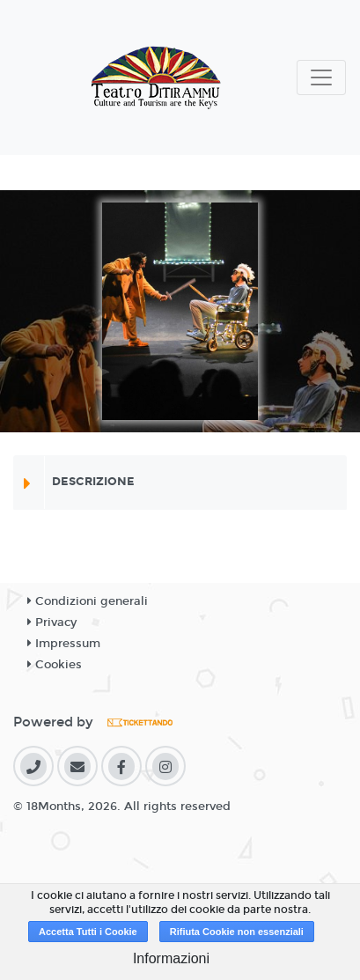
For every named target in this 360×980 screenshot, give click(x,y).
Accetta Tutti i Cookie (88, 932)
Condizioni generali (88, 601)
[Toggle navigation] (321, 77)
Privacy (52, 623)
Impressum (64, 644)
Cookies (55, 665)
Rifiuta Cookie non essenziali (237, 932)
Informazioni (171, 958)
